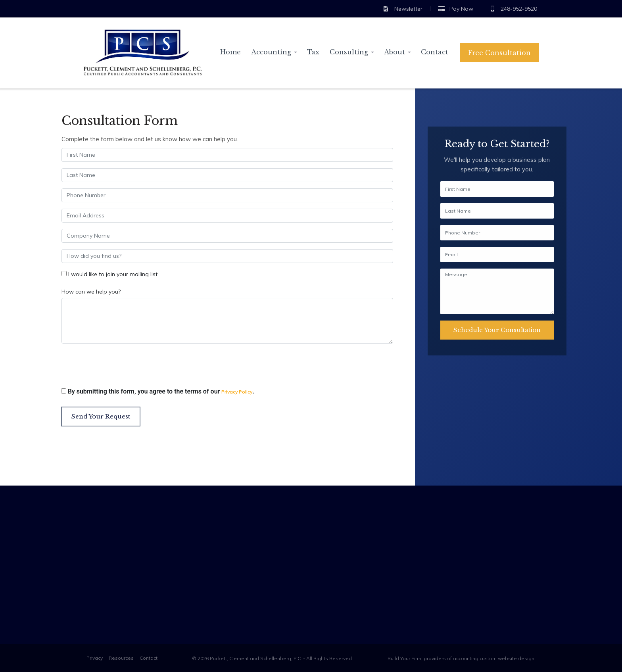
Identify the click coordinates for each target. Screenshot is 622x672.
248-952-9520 (513, 9)
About (395, 52)
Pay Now (456, 9)
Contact (435, 52)
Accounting (271, 52)
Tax (313, 52)
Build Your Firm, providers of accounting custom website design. (462, 658)
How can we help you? (91, 292)
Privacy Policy (237, 392)
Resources (121, 658)
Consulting (349, 52)
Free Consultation (499, 53)
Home (230, 52)
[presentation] (121, 367)
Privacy (95, 658)
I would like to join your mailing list (113, 274)
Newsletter (402, 9)
